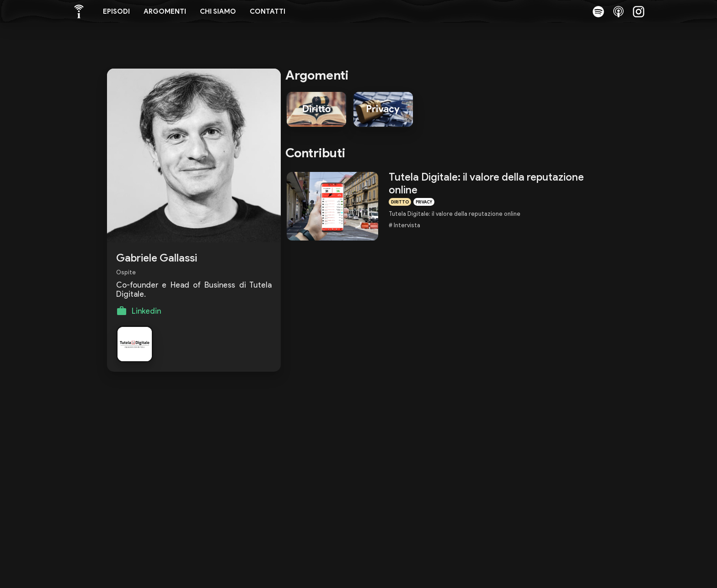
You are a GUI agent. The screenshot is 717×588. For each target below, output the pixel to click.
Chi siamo (218, 11)
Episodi (116, 11)
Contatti (268, 11)
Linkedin (146, 311)
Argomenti (165, 11)
